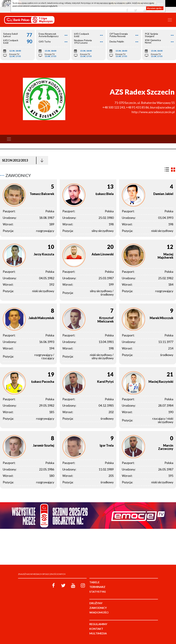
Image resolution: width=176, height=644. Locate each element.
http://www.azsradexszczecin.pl (153, 112)
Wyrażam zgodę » (155, 8)
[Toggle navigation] (170, 20)
